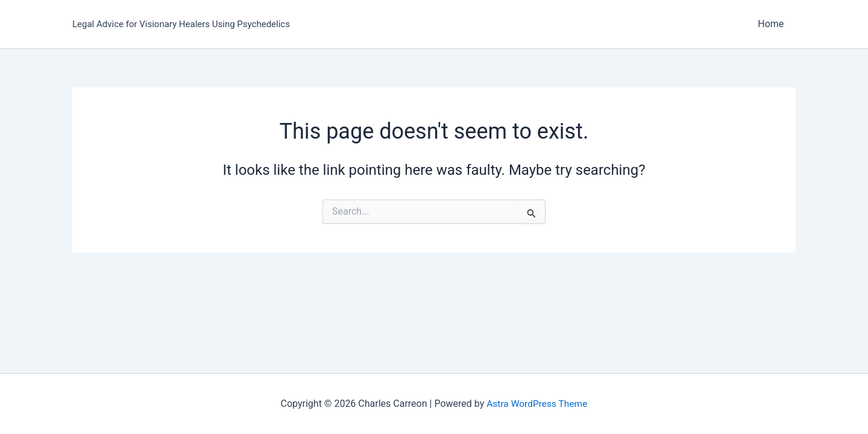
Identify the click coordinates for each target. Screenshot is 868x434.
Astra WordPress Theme (537, 404)
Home (773, 24)
